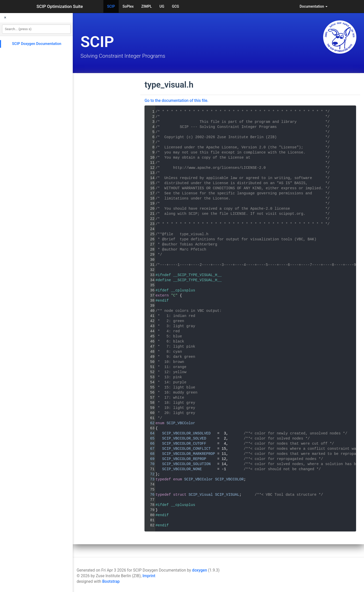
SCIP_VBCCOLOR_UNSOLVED (186, 433)
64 (149, 433)
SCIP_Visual (201, 495)
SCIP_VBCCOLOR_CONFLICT (186, 449)
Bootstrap (111, 582)
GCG (175, 6)
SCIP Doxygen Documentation (37, 44)
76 (149, 495)
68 (149, 454)
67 (149, 449)
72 (149, 474)
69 (149, 459)
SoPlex (128, 6)
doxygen (199, 570)
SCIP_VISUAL (227, 495)
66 (149, 444)
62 (149, 423)
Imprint (149, 576)
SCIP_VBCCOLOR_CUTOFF (184, 444)
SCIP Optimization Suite (60, 6)
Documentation (314, 6)
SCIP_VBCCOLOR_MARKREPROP (189, 454)
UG (162, 6)
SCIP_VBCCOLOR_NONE (182, 469)
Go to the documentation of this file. (176, 101)
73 (149, 479)
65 (149, 439)
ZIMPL (147, 6)
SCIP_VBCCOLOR (229, 479)
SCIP (111, 6)
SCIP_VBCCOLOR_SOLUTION (186, 464)
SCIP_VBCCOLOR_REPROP (184, 459)
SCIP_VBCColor (181, 423)
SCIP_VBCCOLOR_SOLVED (184, 439)
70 (149, 464)
